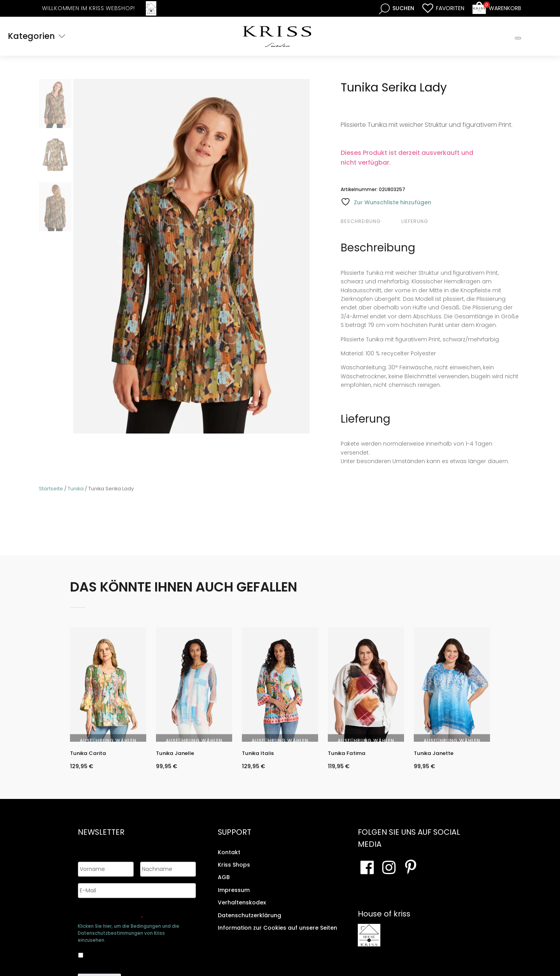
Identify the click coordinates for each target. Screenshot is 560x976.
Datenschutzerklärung (249, 922)
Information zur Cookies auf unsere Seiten (277, 935)
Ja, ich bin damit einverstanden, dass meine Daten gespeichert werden (130, 952)
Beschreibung (361, 221)
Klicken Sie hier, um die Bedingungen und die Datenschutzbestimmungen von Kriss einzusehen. (129, 931)
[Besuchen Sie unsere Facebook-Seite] (367, 874)
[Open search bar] (396, 8)
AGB (224, 885)
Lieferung (415, 221)
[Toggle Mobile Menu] (518, 38)
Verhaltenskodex (242, 909)
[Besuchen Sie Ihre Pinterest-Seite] (411, 874)
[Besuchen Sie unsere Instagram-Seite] (389, 874)
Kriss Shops (234, 872)
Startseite (51, 489)
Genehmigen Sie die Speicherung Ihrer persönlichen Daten (136, 913)
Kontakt (229, 859)
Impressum (234, 897)
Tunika (76, 489)
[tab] (370, 221)
